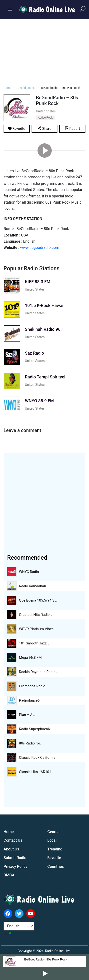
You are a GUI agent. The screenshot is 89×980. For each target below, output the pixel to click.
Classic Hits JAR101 (35, 772)
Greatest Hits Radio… (35, 615)
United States (35, 289)
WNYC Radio (29, 572)
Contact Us (13, 840)
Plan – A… (27, 715)
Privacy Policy (15, 867)
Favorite (54, 858)
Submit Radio (15, 858)
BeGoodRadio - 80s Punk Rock (46, 959)
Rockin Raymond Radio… (38, 672)
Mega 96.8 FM (30, 658)
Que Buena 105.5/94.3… (38, 600)
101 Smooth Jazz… (34, 643)
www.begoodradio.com (40, 248)
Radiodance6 (29, 700)
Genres (54, 832)
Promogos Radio (32, 686)
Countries (56, 867)
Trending (55, 849)
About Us (11, 849)
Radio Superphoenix (35, 729)
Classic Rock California (37, 758)
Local (52, 840)
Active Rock (45, 118)
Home (9, 832)
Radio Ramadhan (33, 586)
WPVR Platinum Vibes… (37, 629)
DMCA (9, 875)
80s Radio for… (31, 743)
